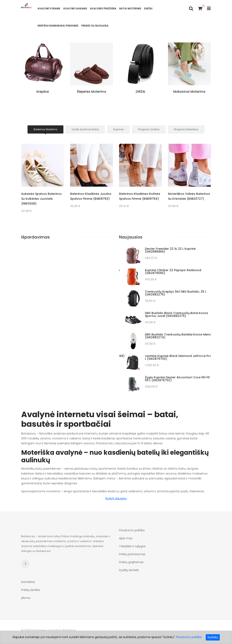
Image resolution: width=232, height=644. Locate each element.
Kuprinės (118, 129)
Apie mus (126, 538)
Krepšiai (43, 92)
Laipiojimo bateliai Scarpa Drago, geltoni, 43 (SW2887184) (172, 314)
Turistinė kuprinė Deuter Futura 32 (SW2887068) (175, 356)
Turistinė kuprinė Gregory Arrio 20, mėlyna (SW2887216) (171, 250)
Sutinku (213, 637)
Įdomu (26, 598)
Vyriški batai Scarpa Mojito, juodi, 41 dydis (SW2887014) (170, 379)
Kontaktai (28, 582)
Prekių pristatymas (132, 554)
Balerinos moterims (45, 129)
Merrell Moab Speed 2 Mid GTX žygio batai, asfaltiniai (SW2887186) (171, 293)
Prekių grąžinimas (131, 562)
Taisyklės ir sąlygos (132, 546)
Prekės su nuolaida (95, 26)
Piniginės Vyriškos (149, 129)
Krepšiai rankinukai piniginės (58, 26)
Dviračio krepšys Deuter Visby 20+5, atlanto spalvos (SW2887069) (172, 336)
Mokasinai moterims (189, 92)
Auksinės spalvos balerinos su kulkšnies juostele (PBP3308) (90, 199)
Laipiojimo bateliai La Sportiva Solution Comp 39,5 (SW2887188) (173, 272)
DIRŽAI (148, 8)
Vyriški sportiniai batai (85, 129)
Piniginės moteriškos (186, 129)
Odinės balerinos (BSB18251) (42, 194)
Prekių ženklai (30, 590)
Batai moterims (130, 8)
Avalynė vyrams (49, 8)
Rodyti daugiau (116, 498)
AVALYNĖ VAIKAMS (75, 8)
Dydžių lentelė (129, 570)
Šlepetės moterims (92, 92)
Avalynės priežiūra (103, 8)
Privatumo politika (132, 530)
